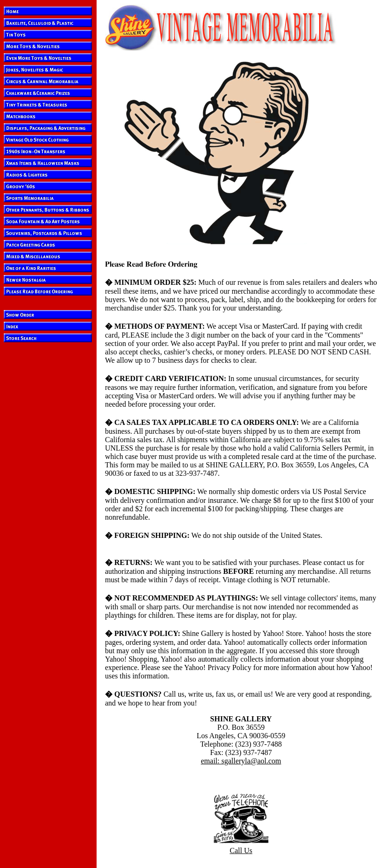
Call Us (241, 850)
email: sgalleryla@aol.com (241, 761)
